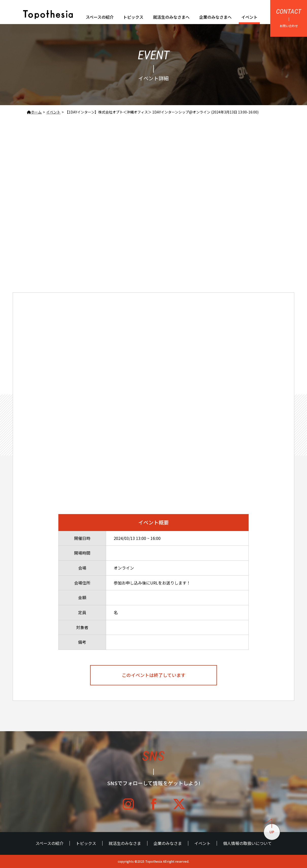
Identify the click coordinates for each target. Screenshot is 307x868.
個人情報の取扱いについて (247, 843)
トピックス (133, 17)
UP (270, 829)
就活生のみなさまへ (171, 17)
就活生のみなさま (125, 843)
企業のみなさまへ (215, 17)
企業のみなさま (168, 843)
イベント (249, 17)
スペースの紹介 (100, 17)
